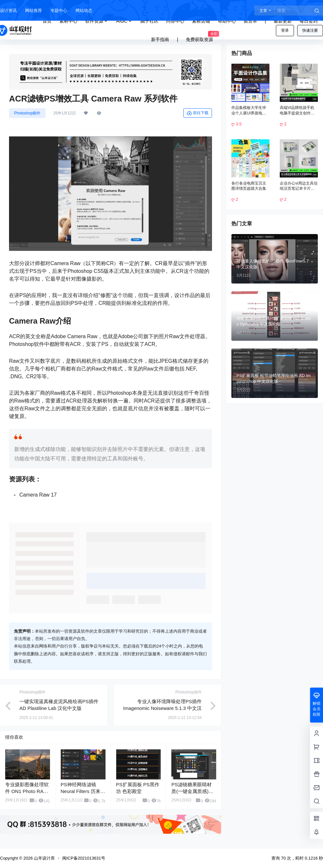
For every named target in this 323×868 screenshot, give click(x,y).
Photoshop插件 (27, 113)
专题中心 (59, 11)
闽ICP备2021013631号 (84, 858)
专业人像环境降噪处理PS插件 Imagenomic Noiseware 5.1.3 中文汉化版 (162, 708)
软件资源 (97, 21)
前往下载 (198, 113)
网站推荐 (34, 11)
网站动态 (84, 11)
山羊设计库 (44, 858)
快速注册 (310, 30)
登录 (285, 30)
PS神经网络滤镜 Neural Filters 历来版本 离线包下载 (83, 791)
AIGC (124, 21)
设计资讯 (8, 11)
